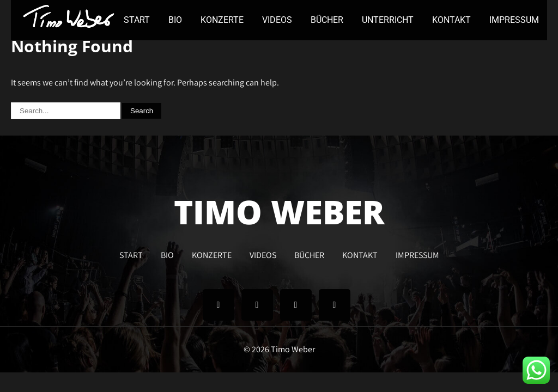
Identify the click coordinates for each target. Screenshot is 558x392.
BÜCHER (327, 20)
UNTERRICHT (388, 20)
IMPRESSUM (514, 20)
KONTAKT (451, 20)
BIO (175, 20)
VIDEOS (277, 20)
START (137, 20)
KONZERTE (222, 20)
